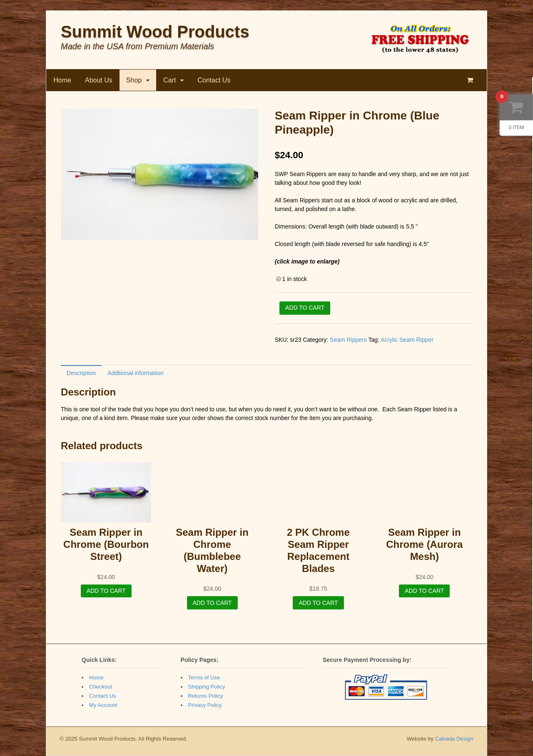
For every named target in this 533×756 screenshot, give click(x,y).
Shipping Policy (207, 687)
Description (81, 373)
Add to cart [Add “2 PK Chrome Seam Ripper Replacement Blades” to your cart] (318, 603)
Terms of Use (204, 678)
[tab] (81, 373)
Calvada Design (454, 739)
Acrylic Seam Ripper (407, 340)
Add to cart (305, 308)
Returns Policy (206, 696)
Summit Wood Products (155, 32)
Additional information (136, 373)
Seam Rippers (348, 340)
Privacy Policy (205, 705)
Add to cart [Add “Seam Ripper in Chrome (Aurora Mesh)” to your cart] (424, 591)
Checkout (101, 687)
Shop (134, 80)
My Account (103, 705)
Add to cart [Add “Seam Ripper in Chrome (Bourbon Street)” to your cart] (106, 591)
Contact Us (214, 80)
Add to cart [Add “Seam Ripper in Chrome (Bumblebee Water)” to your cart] (212, 603)
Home (62, 80)
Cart (169, 80)
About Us (99, 80)
